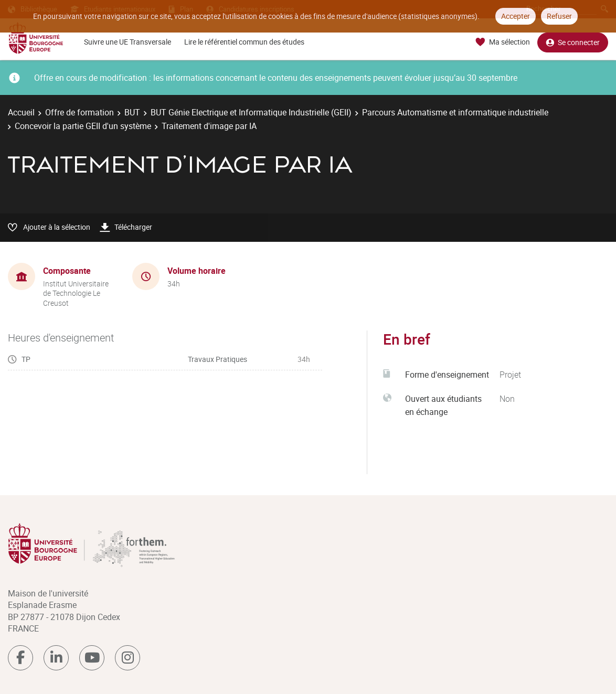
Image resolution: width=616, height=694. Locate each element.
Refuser (559, 16)
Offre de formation (79, 112)
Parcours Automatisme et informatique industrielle (455, 112)
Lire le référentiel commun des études (244, 42)
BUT (132, 112)
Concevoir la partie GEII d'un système (83, 126)
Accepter (516, 16)
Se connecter (573, 42)
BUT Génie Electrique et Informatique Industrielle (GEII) (251, 112)
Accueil (21, 112)
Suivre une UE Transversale (128, 42)
